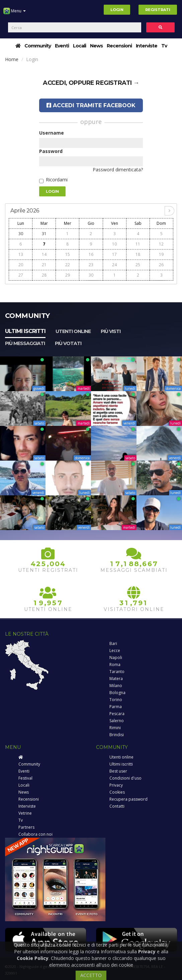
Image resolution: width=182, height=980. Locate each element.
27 (21, 275)
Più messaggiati (25, 343)
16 (91, 254)
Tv (164, 46)
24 (114, 265)
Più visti (111, 331)
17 (114, 254)
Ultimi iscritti (25, 331)
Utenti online (73, 331)
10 (114, 244)
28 (44, 275)
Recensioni (119, 46)
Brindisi (117, 735)
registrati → (117, 83)
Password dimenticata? (118, 170)
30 (21, 234)
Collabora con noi (35, 834)
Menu (15, 13)
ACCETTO (91, 975)
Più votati (68, 343)
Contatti (117, 806)
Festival (25, 778)
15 (68, 254)
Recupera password (128, 799)
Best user (118, 771)
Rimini (115, 728)
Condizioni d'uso (125, 778)
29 (68, 275)
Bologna (117, 693)
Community (38, 46)
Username (52, 133)
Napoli (116, 658)
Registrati (158, 10)
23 (91, 265)
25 (138, 265)
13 (21, 254)
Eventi (62, 46)
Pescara (117, 714)
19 (161, 254)
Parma (116, 707)
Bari (113, 643)
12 (161, 244)
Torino (116, 700)
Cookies (117, 792)
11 (138, 244)
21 (44, 265)
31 (44, 234)
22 (68, 265)
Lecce (115, 650)
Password (51, 151)
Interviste (147, 46)
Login (117, 10)
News (96, 46)
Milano (116, 686)
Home (12, 59)
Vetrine (25, 813)
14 (44, 254)
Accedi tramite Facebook (91, 105)
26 (161, 265)
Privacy (116, 785)
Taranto (117, 672)
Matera (116, 679)
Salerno (117, 721)
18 (138, 254)
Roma (115, 665)
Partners (26, 827)
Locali (79, 46)
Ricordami (57, 180)
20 (21, 265)
